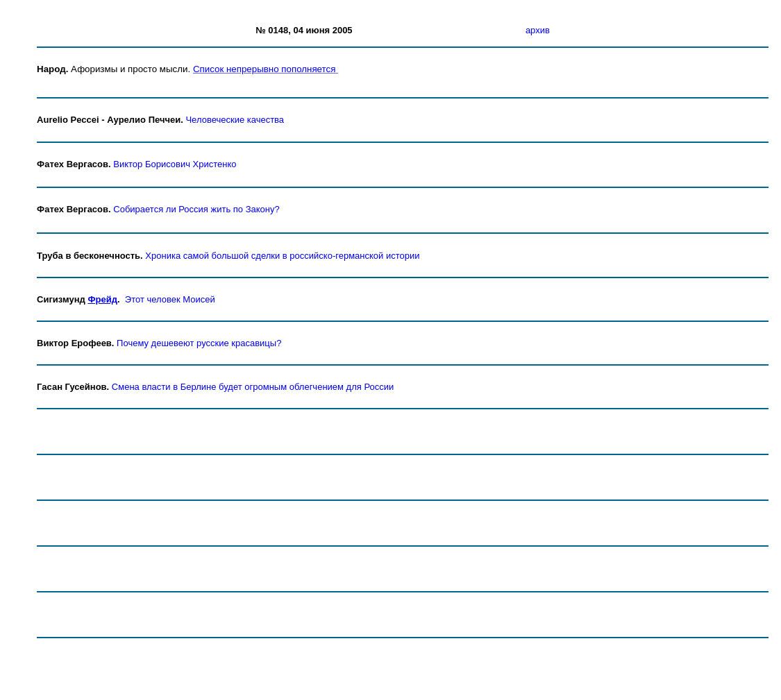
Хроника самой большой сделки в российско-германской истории (282, 256)
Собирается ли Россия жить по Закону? (196, 209)
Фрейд (102, 299)
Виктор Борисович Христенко (175, 164)
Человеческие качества (235, 120)
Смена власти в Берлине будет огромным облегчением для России (253, 387)
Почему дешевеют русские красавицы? (199, 343)
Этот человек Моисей (170, 299)
